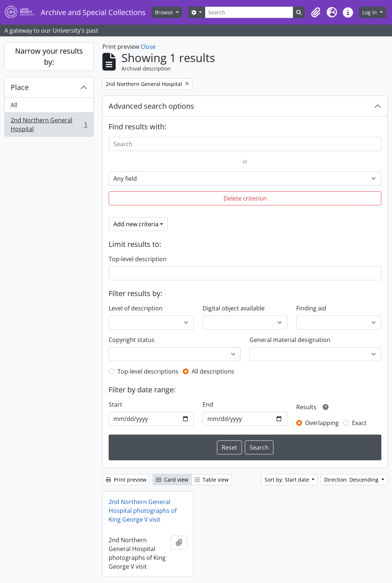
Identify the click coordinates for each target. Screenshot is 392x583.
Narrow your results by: (49, 56)
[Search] (249, 12)
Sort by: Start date (288, 480)
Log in (370, 12)
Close (148, 47)
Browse (165, 12)
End (208, 404)
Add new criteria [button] (136, 224)
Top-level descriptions (148, 371)
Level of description (136, 308)
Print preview (126, 480)
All (14, 105)
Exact (359, 423)
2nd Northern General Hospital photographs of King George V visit (143, 511)
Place (20, 87)
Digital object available (234, 308)
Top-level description (138, 259)
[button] (316, 12)
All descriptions (213, 371)
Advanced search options (151, 106)
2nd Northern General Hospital (49, 125)
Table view (212, 480)
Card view (172, 480)
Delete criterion (245, 198)
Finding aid (311, 308)
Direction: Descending (352, 480)
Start (115, 404)
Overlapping (322, 423)
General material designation (290, 340)
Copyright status (132, 340)
